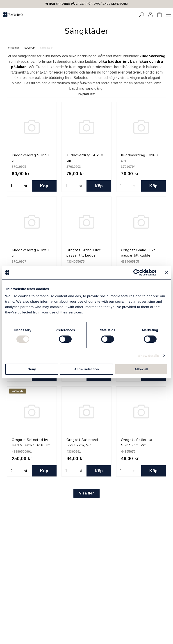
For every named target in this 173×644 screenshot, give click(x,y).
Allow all (141, 369)
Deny (32, 369)
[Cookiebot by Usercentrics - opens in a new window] (137, 273)
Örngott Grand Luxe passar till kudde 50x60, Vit (84, 255)
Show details (149, 356)
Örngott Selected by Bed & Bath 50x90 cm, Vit (32, 445)
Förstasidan (13, 48)
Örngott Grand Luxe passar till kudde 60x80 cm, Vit (138, 255)
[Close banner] (166, 273)
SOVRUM (30, 48)
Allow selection (86, 369)
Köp (44, 186)
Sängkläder (47, 48)
